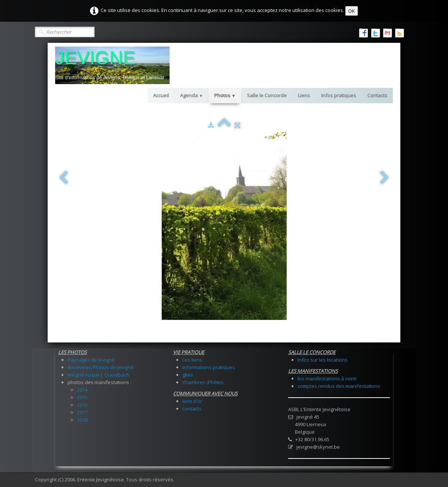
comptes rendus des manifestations (339, 386)
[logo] (112, 65)
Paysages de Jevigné (91, 360)
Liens (304, 95)
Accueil (161, 95)
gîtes (188, 375)
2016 (82, 405)
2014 (82, 390)
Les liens (192, 360)
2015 (82, 397)
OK (352, 11)
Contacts (377, 95)
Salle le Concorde (267, 95)
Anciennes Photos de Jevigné (101, 367)
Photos (225, 95)
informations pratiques (209, 367)
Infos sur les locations (322, 360)
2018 (82, 420)
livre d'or (192, 401)
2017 (82, 412)
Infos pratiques (339, 95)
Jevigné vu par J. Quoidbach (98, 375)
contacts (192, 409)
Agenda (192, 95)
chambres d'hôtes (203, 382)
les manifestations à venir (327, 378)
